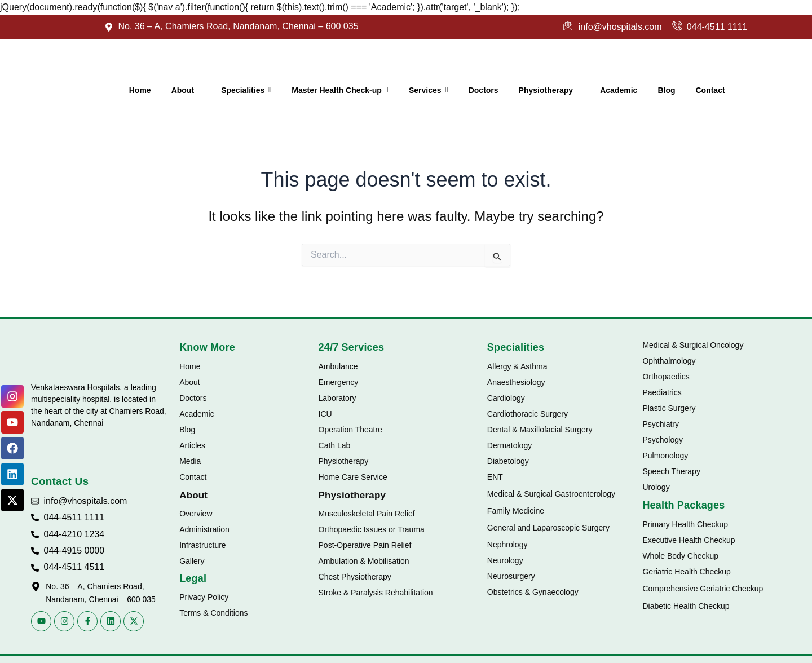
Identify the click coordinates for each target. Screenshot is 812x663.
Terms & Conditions (213, 613)
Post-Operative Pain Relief (365, 545)
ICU (325, 414)
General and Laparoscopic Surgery (548, 528)
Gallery (192, 561)
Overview (196, 514)
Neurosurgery (511, 576)
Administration (204, 529)
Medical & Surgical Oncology (693, 345)
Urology (656, 487)
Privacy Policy (204, 597)
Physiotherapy (344, 461)
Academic (197, 414)
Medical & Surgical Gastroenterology (551, 494)
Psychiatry (661, 424)
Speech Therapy (671, 471)
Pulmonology (665, 456)
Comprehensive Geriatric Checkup (703, 589)
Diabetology (508, 461)
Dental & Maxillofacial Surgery (540, 430)
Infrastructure (202, 545)
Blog (187, 430)
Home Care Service (353, 477)
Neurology (505, 560)
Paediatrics (662, 392)
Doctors (193, 398)
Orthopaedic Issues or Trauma (372, 529)
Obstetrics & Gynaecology (533, 592)
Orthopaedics (666, 377)
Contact (193, 477)
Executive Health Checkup (689, 540)
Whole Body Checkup (680, 556)
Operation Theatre (350, 430)
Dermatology (509, 445)
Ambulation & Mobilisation (364, 561)
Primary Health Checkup (685, 524)
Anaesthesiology (516, 382)
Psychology (663, 440)
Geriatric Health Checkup (686, 572)
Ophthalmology (669, 361)
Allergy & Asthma (517, 366)
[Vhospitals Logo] (66, 356)
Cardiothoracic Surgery (528, 414)
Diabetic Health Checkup (686, 606)
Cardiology (506, 398)
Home (190, 366)
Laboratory (337, 398)
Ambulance (338, 366)
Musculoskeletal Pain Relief (367, 514)
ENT (495, 477)
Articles (192, 445)
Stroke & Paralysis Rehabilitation (376, 593)
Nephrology (507, 545)
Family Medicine (516, 511)
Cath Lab (335, 445)
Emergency (339, 382)
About (190, 382)
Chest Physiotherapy (355, 577)
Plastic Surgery (669, 408)
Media (190, 461)
